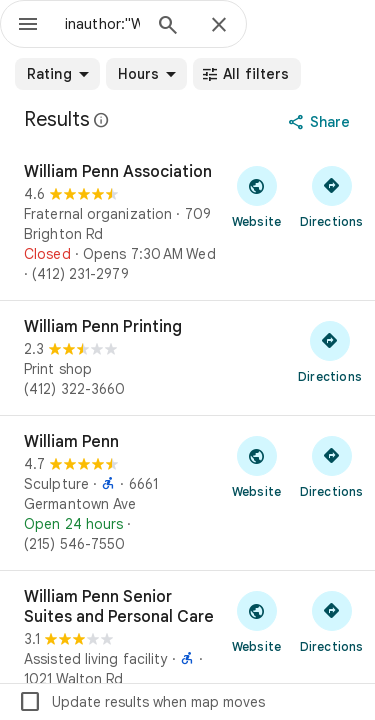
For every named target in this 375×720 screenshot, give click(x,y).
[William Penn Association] (187, 223)
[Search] (168, 27)
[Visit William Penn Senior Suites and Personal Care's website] (256, 621)
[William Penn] (187, 493)
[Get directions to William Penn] (331, 466)
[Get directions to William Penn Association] (331, 196)
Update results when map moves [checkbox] (141, 702)
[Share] (321, 122)
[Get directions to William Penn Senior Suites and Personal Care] (331, 621)
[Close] (219, 26)
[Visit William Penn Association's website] (256, 196)
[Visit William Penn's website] (256, 466)
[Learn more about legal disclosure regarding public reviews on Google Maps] (102, 120)
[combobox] (102, 24)
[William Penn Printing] (187, 358)
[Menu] (28, 26)
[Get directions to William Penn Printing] (330, 351)
